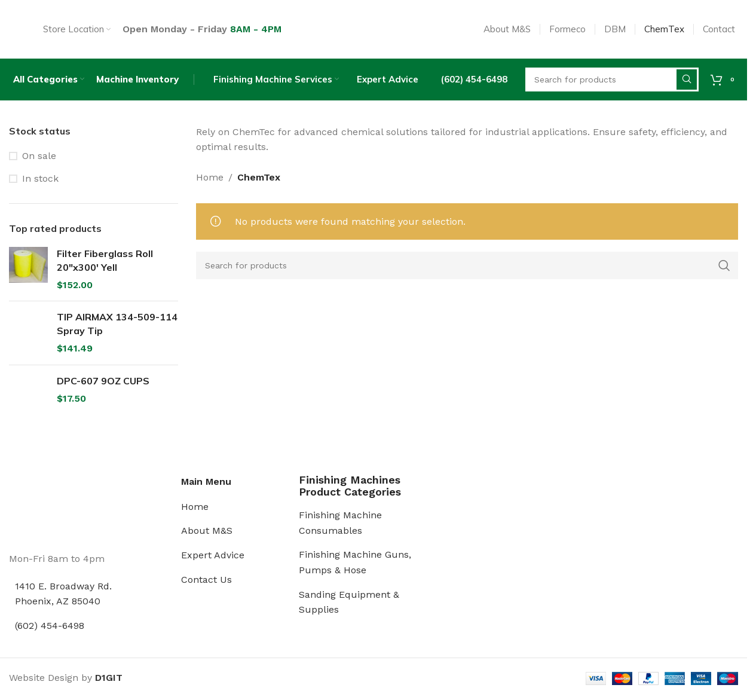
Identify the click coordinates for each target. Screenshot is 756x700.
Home (210, 193)
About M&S (207, 547)
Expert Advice (213, 571)
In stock (40, 195)
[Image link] (54, 522)
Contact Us (206, 596)
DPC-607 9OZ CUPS (103, 397)
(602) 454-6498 (50, 642)
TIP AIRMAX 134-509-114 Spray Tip (117, 340)
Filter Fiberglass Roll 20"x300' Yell (105, 277)
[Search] (467, 282)
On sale (39, 172)
